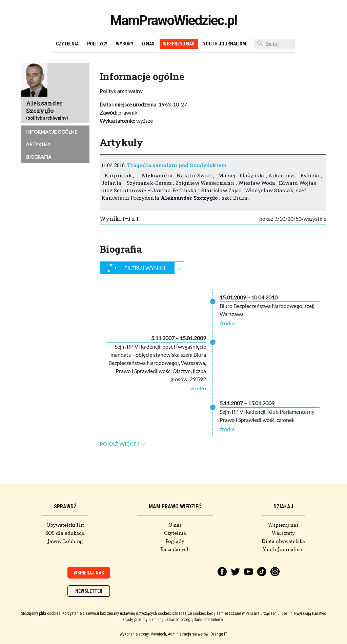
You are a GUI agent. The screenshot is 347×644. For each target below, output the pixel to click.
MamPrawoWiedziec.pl (173, 21)
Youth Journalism (224, 44)
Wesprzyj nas (179, 44)
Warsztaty (283, 533)
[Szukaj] (274, 44)
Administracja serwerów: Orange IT (198, 634)
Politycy (97, 44)
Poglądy (175, 541)
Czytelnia (67, 44)
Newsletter (89, 591)
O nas (148, 44)
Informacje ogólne (52, 132)
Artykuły (38, 144)
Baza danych (175, 549)
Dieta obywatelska (283, 541)
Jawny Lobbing (65, 541)
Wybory (125, 44)
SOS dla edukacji (65, 533)
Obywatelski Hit (65, 525)
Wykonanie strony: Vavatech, (143, 634)
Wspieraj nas (283, 525)
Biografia (39, 157)
